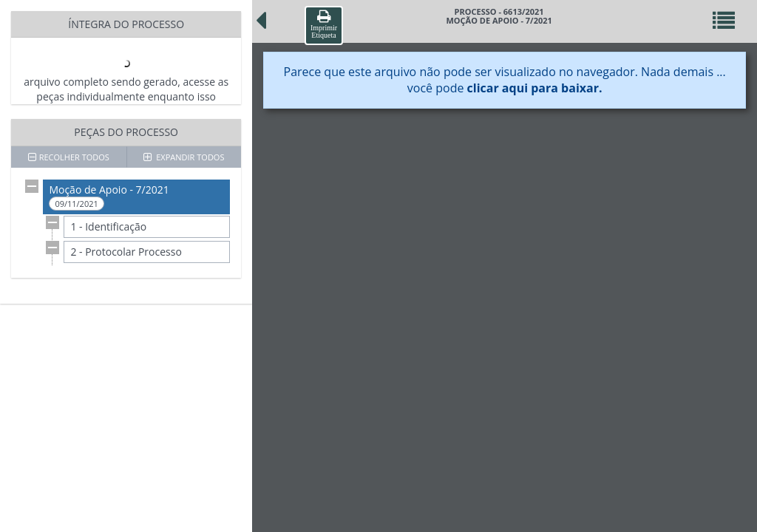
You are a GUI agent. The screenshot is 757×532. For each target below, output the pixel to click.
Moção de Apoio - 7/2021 (109, 197)
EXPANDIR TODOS (184, 157)
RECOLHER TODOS (69, 157)
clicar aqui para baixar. (535, 88)
